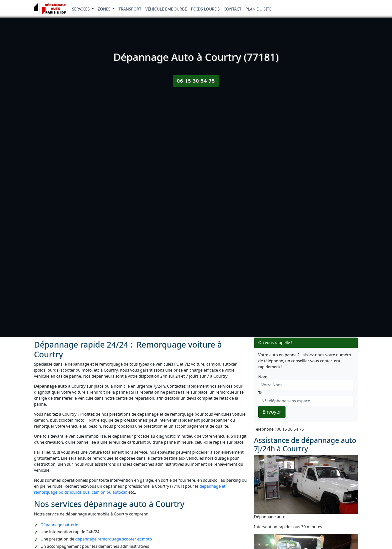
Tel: (261, 393)
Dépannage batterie (59, 525)
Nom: (263, 377)
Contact (233, 9)
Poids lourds (205, 9)
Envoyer (272, 412)
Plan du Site (258, 9)
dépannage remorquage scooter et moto (114, 539)
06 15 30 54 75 (196, 81)
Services (81, 9)
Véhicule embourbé (166, 9)
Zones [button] (105, 9)
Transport (130, 9)
